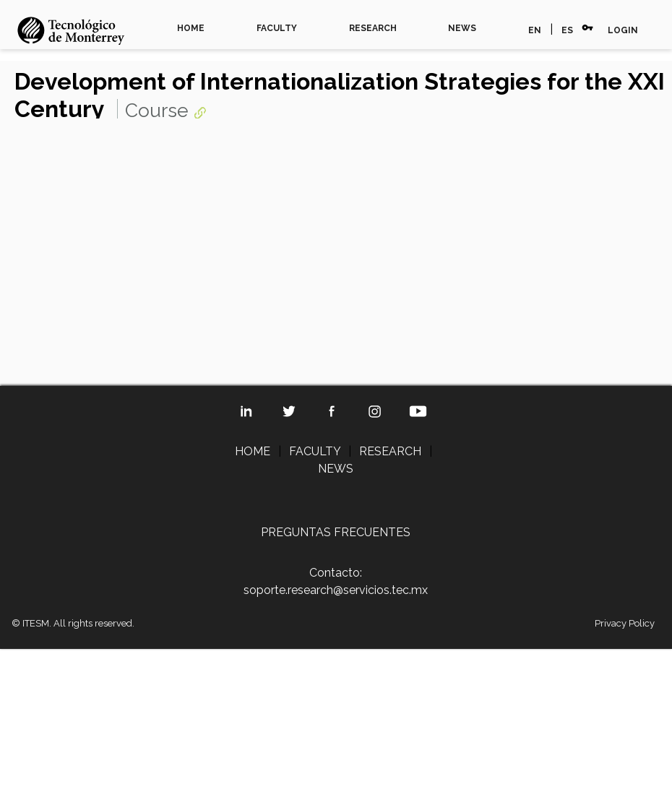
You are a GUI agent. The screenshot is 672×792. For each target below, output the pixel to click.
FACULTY (277, 28)
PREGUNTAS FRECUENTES (336, 532)
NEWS (462, 28)
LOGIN (623, 30)
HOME (191, 28)
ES (567, 30)
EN (535, 30)
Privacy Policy (625, 623)
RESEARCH (373, 28)
